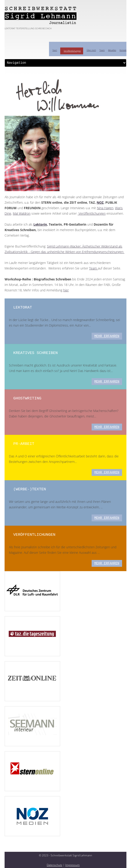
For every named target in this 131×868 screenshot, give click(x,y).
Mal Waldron (22, 213)
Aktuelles (112, 50)
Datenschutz (55, 865)
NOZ (100, 202)
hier (66, 290)
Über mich (91, 50)
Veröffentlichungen (72, 51)
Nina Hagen (105, 208)
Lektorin (40, 224)
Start (55, 50)
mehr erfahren (107, 336)
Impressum (72, 865)
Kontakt (123, 50)
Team (102, 50)
